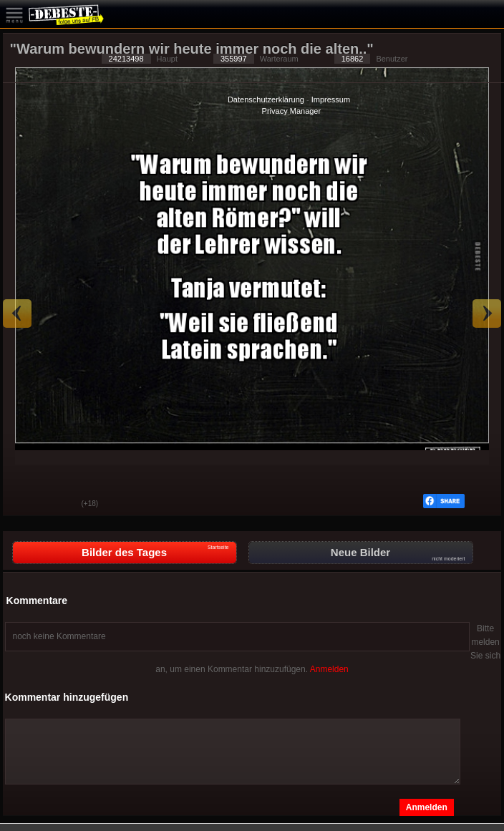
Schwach (60, 505)
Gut (24, 505)
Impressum (331, 99)
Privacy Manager (292, 111)
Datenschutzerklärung (266, 99)
